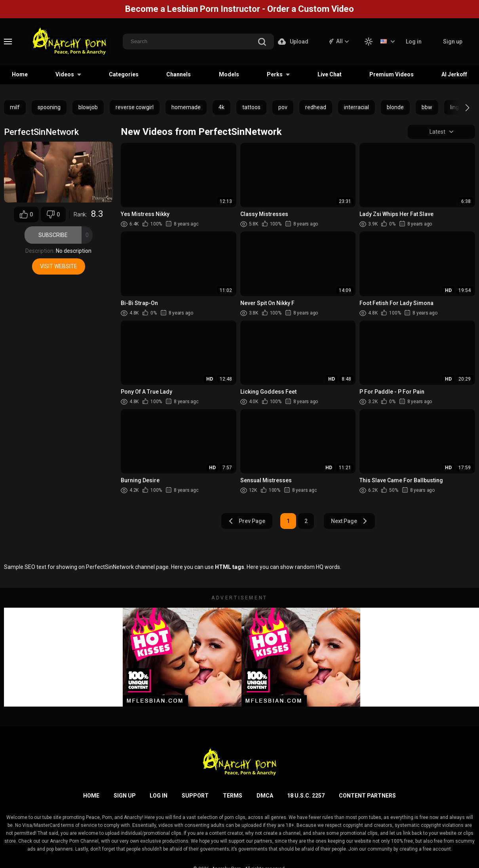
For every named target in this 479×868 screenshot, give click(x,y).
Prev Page (247, 521)
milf (15, 107)
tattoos (251, 107)
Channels (179, 74)
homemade (186, 107)
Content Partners (367, 796)
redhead (316, 107)
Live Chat (330, 74)
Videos (65, 74)
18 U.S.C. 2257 (306, 796)
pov (283, 107)
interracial (356, 107)
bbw (427, 107)
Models (229, 74)
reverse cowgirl (135, 107)
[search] (262, 43)
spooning (49, 107)
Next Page (349, 521)
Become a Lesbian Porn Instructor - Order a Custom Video (239, 9)
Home (20, 74)
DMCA (265, 796)
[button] (460, 108)
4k (221, 107)
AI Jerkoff (454, 74)
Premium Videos (392, 74)
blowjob (88, 107)
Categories (124, 74)
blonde (395, 107)
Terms (233, 796)
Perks (275, 74)
